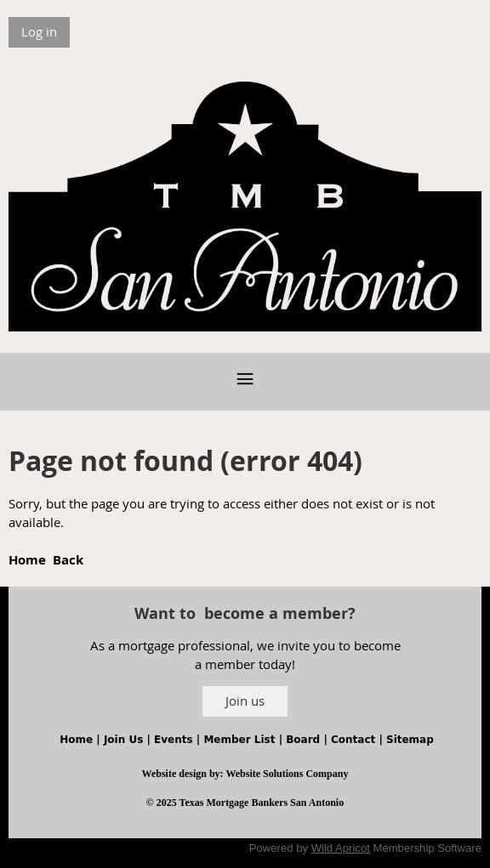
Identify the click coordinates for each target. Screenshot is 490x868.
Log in (39, 31)
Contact (353, 740)
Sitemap (410, 740)
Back (68, 560)
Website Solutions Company (287, 774)
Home (27, 560)
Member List (239, 740)
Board (303, 740)
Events (174, 740)
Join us (245, 701)
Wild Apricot (341, 848)
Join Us (123, 740)
